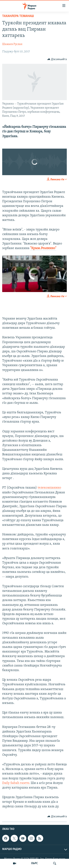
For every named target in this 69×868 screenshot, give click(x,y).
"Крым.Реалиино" (43, 248)
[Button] (57, 59)
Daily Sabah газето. (16, 783)
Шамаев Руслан (12, 44)
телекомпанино (49, 488)
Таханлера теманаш (18, 16)
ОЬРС (34, 863)
